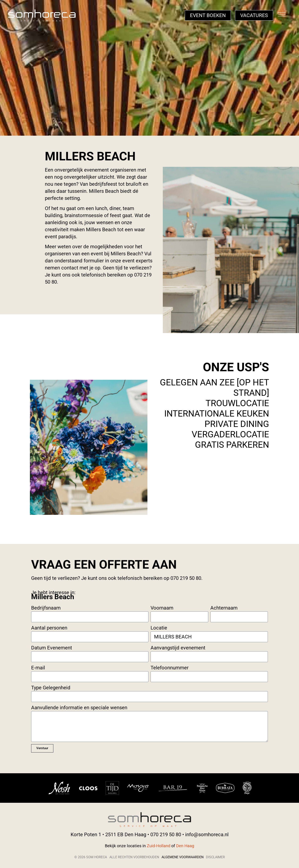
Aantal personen (49, 628)
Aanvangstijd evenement (178, 648)
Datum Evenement (52, 648)
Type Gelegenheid (51, 688)
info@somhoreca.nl (207, 835)
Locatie (159, 628)
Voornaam (162, 608)
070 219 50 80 (166, 835)
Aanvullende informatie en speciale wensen (79, 708)
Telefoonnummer (170, 668)
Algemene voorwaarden (183, 857)
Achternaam (224, 608)
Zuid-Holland (159, 846)
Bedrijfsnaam (46, 608)
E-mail (38, 668)
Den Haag (185, 846)
